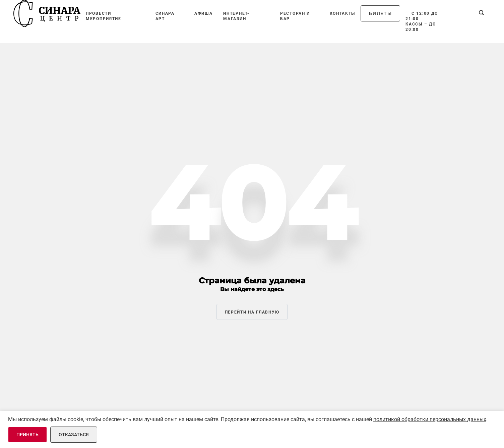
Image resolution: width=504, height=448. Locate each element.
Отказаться (74, 435)
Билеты (380, 13)
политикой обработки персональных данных (430, 419)
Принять (27, 435)
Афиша (204, 13)
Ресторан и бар (295, 16)
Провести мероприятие (104, 16)
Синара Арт (165, 16)
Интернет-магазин (236, 16)
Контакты (343, 13)
